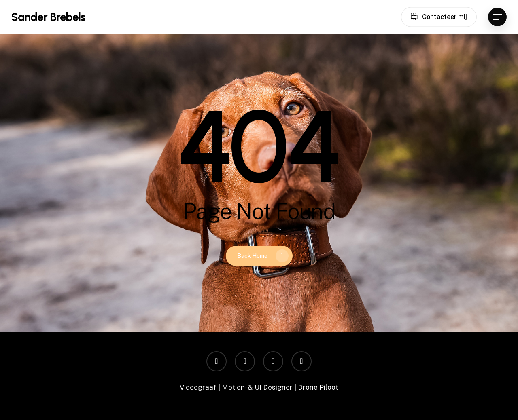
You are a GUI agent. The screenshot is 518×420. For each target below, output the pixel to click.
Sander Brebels (48, 17)
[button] (497, 17)
